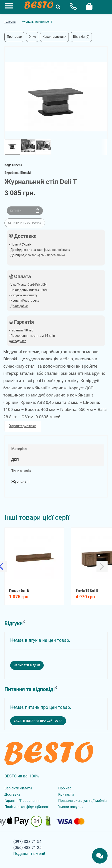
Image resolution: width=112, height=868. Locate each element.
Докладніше (18, 341)
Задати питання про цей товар (38, 721)
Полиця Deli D (19, 591)
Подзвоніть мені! (29, 853)
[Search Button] (58, 7)
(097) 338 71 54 (27, 841)
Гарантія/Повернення (22, 801)
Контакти (66, 794)
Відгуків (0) (81, 37)
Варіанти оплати (18, 788)
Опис (32, 37)
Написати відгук (27, 665)
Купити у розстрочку (25, 223)
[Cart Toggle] (89, 6)
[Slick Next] (102, 566)
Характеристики (54, 37)
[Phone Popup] (72, 7)
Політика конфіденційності (27, 807)
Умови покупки (71, 807)
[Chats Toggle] (100, 856)
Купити (25, 211)
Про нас (65, 788)
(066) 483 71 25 (27, 847)
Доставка (12, 794)
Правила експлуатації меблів (83, 801)
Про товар (14, 37)
